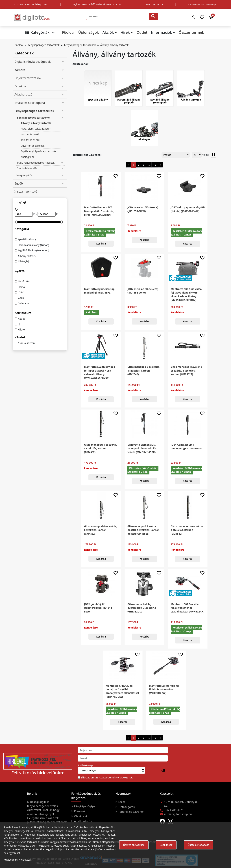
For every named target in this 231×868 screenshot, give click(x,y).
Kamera (20, 70)
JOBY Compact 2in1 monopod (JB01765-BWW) (186, 446)
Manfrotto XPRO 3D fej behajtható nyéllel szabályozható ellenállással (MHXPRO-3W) (122, 691)
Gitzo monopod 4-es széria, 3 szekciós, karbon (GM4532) (100, 448)
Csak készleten (26, 343)
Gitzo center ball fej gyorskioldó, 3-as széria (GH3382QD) (142, 608)
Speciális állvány (27, 239)
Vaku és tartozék (30, 134)
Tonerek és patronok (131, 812)
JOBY (21, 292)
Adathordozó (23, 94)
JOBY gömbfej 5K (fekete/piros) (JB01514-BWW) (98, 608)
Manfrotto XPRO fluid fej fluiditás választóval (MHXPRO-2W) (164, 689)
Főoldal (68, 32)
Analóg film (27, 157)
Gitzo (21, 298)
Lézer (121, 802)
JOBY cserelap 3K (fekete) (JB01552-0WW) (143, 291)
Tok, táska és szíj (30, 140)
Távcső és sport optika (30, 103)
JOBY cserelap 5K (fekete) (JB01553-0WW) (143, 209)
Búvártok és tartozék (33, 146)
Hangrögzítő (23, 175)
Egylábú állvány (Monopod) (33, 250)
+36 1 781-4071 (154, 4)
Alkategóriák (80, 64)
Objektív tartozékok (28, 78)
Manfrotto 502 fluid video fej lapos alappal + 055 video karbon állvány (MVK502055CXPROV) (186, 294)
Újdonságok (88, 32)
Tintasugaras (126, 807)
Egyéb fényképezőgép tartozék (38, 151)
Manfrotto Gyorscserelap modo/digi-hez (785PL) (99, 291)
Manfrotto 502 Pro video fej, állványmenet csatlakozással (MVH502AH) (188, 608)
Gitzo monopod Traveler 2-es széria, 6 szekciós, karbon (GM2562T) (187, 370)
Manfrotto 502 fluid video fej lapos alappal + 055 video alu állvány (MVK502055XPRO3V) (100, 372)
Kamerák (79, 811)
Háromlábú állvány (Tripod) (33, 245)
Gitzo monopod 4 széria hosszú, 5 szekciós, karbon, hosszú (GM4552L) (144, 530)
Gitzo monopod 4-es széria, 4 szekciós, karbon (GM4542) (187, 530)
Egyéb (19, 183)
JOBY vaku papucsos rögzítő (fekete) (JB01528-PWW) (188, 209)
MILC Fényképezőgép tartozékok (36, 163)
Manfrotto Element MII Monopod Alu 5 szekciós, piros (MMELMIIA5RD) (99, 211)
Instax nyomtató (26, 192)
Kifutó (21, 329)
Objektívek (80, 816)
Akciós (22, 319)
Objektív (20, 86)
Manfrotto (24, 281)
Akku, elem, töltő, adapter (36, 129)
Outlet (142, 32)
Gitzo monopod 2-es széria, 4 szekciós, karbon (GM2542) (144, 370)
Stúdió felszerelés (27, 168)
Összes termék (191, 32)
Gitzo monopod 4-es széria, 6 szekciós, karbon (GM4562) (100, 530)
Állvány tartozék (27, 256)
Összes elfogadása (199, 845)
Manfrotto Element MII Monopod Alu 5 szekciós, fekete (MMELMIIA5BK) (142, 448)
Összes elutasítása (134, 845)
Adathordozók (83, 821)
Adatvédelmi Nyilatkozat (114, 777)
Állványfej (23, 261)
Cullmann (23, 303)
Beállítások (166, 845)
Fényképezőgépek (85, 806)
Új (19, 324)
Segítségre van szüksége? (203, 4)
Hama (21, 287)
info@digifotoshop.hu (178, 814)
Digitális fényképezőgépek (33, 62)
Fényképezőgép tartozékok (44, 45)
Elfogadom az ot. (107, 777)
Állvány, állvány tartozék (115, 45)
